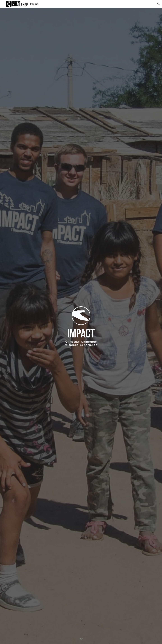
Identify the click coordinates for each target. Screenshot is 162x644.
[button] (159, 4)
